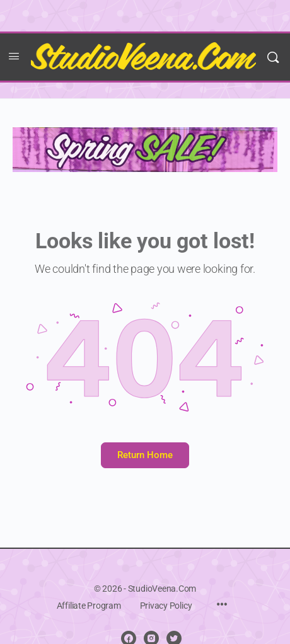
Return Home (145, 455)
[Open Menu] (14, 56)
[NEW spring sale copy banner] (145, 149)
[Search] (273, 57)
